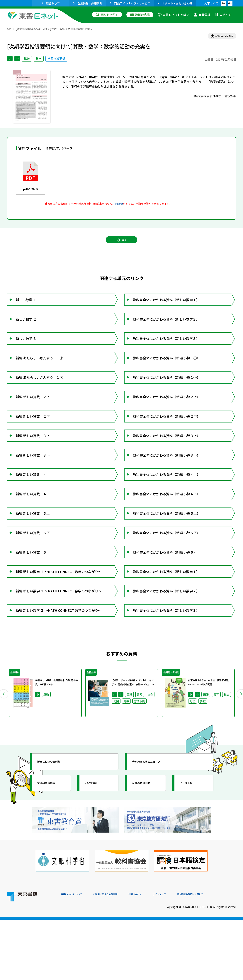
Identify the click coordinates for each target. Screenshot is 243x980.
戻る (122, 245)
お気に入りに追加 (220, 37)
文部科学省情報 (51, 852)
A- (223, 3)
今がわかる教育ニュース (153, 831)
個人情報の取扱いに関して (218, 955)
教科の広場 (140, 15)
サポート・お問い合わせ (175, 3)
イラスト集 (190, 852)
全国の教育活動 (146, 852)
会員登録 (202, 15)
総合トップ (51, 3)
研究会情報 (95, 852)
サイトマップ (181, 955)
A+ (230, 3)
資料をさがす (107, 15)
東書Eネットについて (75, 955)
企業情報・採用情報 (88, 3)
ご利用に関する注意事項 (116, 955)
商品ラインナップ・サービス (130, 3)
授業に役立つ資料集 (54, 831)
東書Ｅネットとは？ (174, 15)
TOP (10, 29)
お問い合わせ (152, 955)
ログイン (223, 15)
